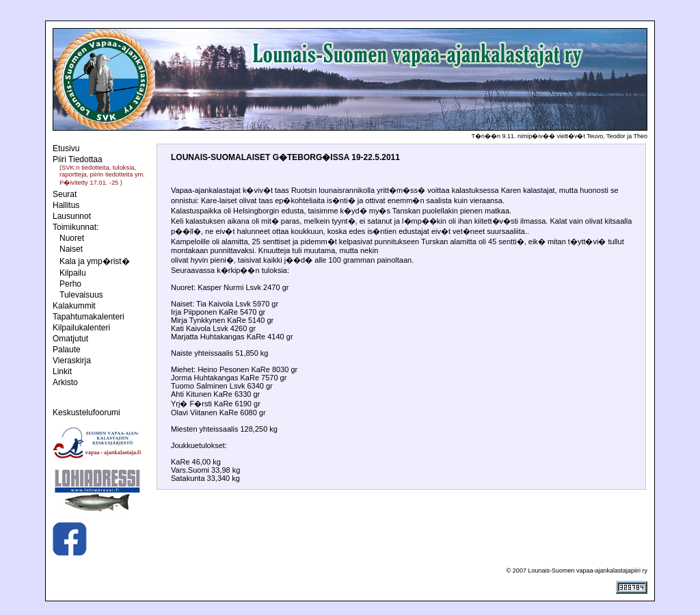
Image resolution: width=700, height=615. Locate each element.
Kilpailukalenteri (81, 328)
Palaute (67, 350)
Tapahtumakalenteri (89, 317)
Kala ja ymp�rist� (95, 261)
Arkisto (65, 382)
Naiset (71, 249)
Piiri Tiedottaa (78, 159)
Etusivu (66, 148)
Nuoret (72, 238)
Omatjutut (70, 339)
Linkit (62, 371)
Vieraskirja (72, 361)
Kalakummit (74, 306)
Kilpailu (73, 273)
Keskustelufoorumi (86, 413)
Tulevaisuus (81, 295)
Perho (70, 284)
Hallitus (66, 205)
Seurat (65, 194)
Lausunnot (72, 216)
